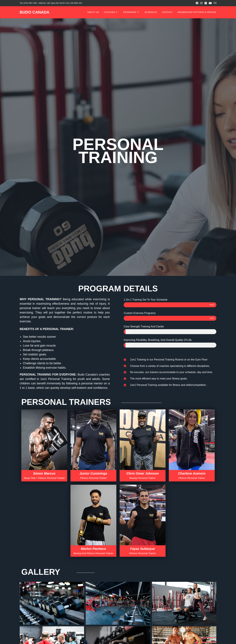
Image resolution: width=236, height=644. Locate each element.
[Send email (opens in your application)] (215, 3)
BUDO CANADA (34, 12)
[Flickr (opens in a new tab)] (206, 3)
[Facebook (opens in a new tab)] (197, 3)
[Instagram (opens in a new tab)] (201, 3)
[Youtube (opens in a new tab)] (210, 3)
